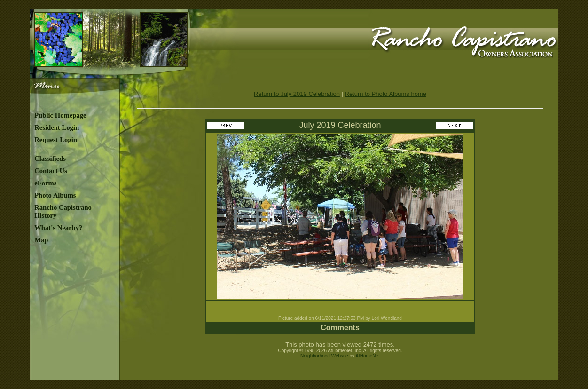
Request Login (56, 140)
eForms (45, 183)
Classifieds (50, 159)
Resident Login (57, 127)
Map (41, 240)
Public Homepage (60, 115)
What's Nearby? (58, 228)
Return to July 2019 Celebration (297, 94)
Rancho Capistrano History (63, 211)
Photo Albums (55, 195)
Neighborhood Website (324, 356)
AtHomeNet (368, 356)
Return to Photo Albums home (386, 94)
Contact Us (51, 171)
